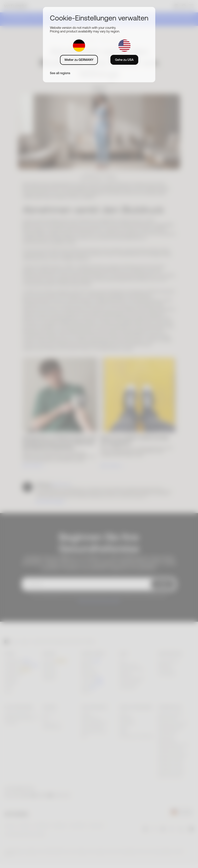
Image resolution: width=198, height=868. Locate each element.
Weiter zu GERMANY (79, 60)
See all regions (60, 73)
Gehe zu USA (124, 60)
